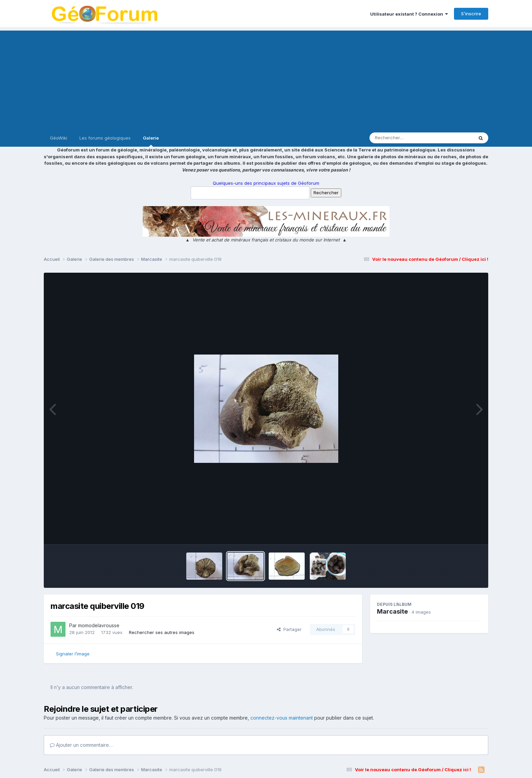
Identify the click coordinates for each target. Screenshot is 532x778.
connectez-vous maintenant (282, 718)
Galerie (151, 141)
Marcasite (392, 611)
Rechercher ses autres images (162, 632)
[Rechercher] (402, 138)
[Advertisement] (266, 78)
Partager (289, 629)
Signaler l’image (73, 654)
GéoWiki (59, 138)
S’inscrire (471, 14)
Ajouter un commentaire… (81, 745)
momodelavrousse (99, 625)
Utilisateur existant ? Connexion (409, 14)
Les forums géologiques (105, 138)
